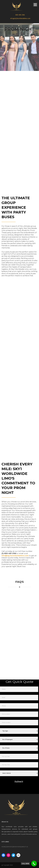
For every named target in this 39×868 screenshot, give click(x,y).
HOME (4, 847)
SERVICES (9, 847)
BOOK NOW (17, 847)
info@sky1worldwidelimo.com (20, 19)
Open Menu (35, 5)
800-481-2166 (20, 15)
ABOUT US (25, 847)
